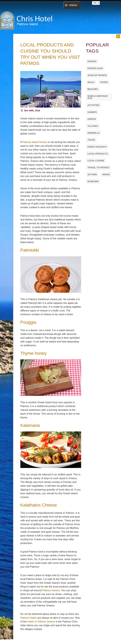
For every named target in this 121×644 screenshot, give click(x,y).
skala (91, 82)
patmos (92, 61)
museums (93, 181)
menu (73, 5)
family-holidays (97, 147)
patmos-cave (95, 68)
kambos (92, 112)
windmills (94, 133)
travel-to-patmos (98, 168)
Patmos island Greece (35, 142)
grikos (92, 119)
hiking (106, 174)
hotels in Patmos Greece (41, 622)
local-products (98, 154)
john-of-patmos (97, 75)
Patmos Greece (51, 590)
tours (91, 140)
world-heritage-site (98, 97)
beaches (93, 89)
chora (104, 82)
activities (93, 105)
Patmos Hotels (29, 618)
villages (93, 126)
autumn (92, 174)
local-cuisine (96, 161)
